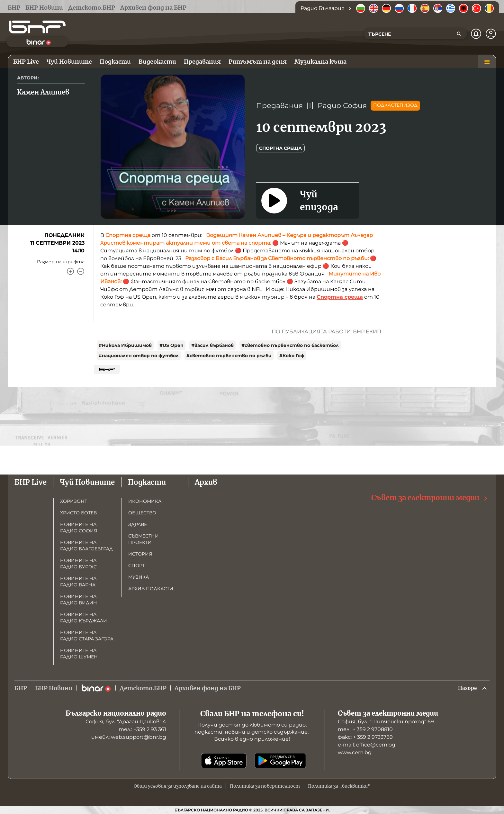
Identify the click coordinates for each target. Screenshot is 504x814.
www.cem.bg (355, 752)
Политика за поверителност (265, 786)
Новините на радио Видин (79, 599)
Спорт (136, 565)
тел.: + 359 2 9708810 (365, 729)
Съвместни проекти (144, 538)
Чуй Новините (87, 481)
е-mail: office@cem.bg (367, 745)
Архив (206, 481)
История (140, 553)
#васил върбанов (212, 345)
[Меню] (487, 62)
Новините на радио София (79, 527)
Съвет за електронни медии (430, 497)
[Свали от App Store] (224, 761)
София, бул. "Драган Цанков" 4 (126, 722)
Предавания (279, 106)
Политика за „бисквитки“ (339, 786)
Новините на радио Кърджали (84, 617)
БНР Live (31, 481)
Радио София (342, 106)
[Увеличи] (70, 271)
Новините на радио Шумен (79, 653)
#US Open (171, 345)
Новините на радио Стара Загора (87, 635)
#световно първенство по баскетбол (290, 345)
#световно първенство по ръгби (229, 356)
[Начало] (37, 27)
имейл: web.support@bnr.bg (129, 737)
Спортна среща (280, 148)
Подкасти (147, 481)
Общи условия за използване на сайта (178, 786)
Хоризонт (74, 500)
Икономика (145, 500)
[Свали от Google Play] (280, 761)
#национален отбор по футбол (139, 356)
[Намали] (81, 271)
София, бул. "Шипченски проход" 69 (386, 722)
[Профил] (491, 34)
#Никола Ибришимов (125, 345)
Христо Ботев (78, 512)
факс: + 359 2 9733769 (365, 737)
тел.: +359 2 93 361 (142, 729)
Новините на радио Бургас (78, 563)
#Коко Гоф (292, 356)
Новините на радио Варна (78, 581)
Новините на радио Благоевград (86, 545)
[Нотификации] (476, 34)
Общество (142, 512)
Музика (139, 576)
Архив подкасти (151, 588)
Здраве (138, 523)
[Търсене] (459, 34)
